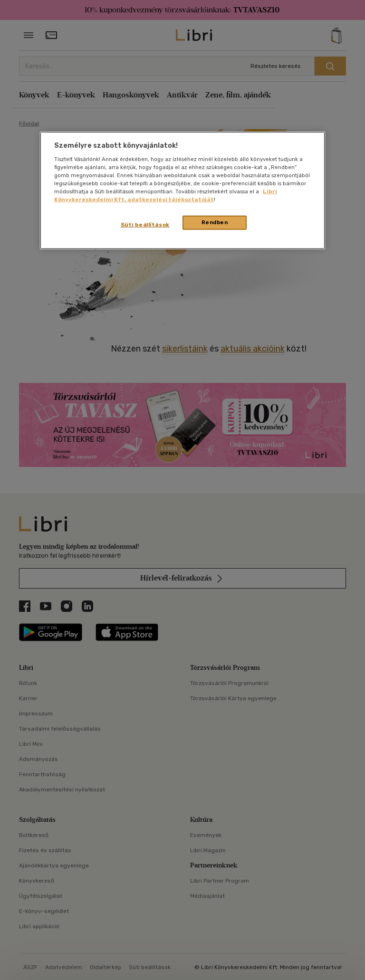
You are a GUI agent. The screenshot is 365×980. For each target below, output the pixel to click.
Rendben (215, 222)
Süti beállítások (145, 225)
